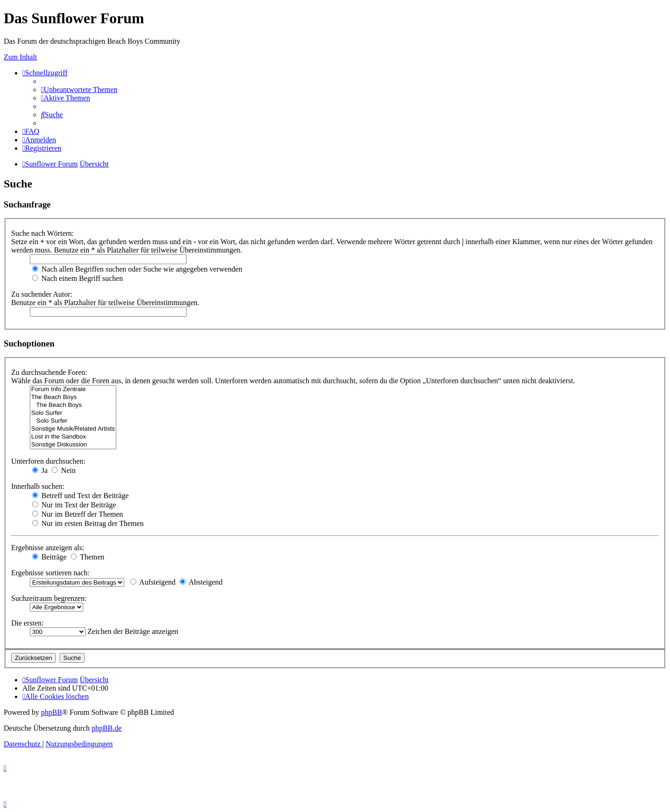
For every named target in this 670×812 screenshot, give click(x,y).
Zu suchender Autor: (42, 294)
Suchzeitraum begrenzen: (49, 598)
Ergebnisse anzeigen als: (48, 548)
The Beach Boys (73, 397)
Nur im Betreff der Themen (77, 514)
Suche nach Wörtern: (43, 233)
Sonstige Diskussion (73, 445)
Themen (87, 557)
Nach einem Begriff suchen (77, 278)
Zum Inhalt (20, 57)
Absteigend (201, 582)
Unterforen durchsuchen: (48, 461)
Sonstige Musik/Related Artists (73, 429)
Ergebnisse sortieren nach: (50, 573)
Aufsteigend (153, 582)
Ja (40, 470)
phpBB (51, 712)
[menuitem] (79, 90)
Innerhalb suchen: (38, 486)
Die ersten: (27, 623)
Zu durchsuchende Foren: (49, 372)
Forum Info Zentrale (73, 389)
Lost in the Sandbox (73, 437)
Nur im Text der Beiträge (74, 505)
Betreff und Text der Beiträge (80, 496)
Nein (64, 470)
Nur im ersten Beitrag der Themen (88, 523)
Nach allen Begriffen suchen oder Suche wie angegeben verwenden (137, 269)
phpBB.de (107, 728)
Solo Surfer (73, 413)
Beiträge (49, 557)
